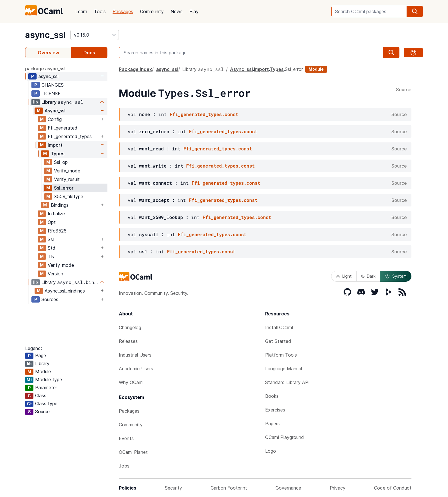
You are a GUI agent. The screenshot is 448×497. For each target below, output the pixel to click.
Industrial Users (135, 355)
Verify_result (67, 179)
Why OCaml (131, 382)
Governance (288, 488)
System (396, 276)
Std (52, 248)
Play (194, 11)
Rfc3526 (57, 231)
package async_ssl (45, 69)
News (177, 11)
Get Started (278, 341)
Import (55, 145)
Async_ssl (55, 111)
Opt (52, 222)
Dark (368, 276)
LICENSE (51, 94)
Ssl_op (61, 162)
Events (126, 438)
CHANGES (53, 85)
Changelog (130, 327)
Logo (271, 451)
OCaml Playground (285, 437)
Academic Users (136, 369)
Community (152, 11)
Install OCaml (279, 327)
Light (344, 276)
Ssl (51, 239)
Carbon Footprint (229, 488)
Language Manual (284, 369)
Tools (100, 11)
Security (173, 488)
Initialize (56, 214)
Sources (50, 299)
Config (55, 119)
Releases (128, 341)
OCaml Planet (133, 452)
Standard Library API (287, 382)
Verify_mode (67, 171)
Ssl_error (64, 188)
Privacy (338, 488)
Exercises (275, 410)
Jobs (124, 466)
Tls (51, 257)
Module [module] (316, 69)
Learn (81, 11)
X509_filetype (69, 196)
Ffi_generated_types (70, 136)
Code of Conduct (393, 488)
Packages (123, 11)
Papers (272, 424)
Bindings (60, 205)
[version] (95, 35)
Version (55, 274)
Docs (89, 53)
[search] (415, 11)
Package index (135, 69)
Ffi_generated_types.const (204, 114)
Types (58, 154)
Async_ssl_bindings (65, 291)
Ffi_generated (63, 128)
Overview (48, 53)
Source (404, 90)
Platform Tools (281, 355)
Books (272, 396)
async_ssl (45, 35)
